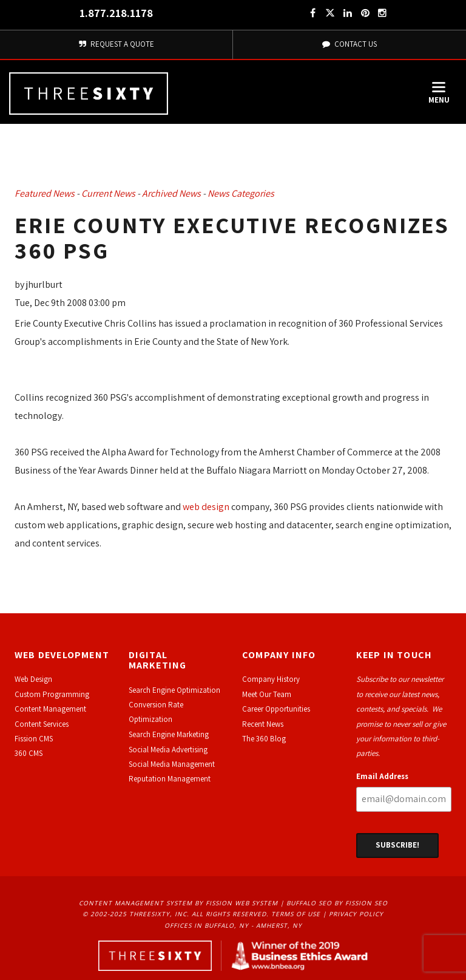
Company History (271, 679)
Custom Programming (52, 694)
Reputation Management (170, 779)
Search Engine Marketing (169, 734)
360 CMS (29, 753)
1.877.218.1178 (116, 13)
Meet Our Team (267, 694)
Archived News (171, 193)
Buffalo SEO (309, 903)
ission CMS (35, 739)
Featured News (45, 193)
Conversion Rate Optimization (156, 712)
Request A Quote (116, 44)
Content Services (42, 724)
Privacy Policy (356, 914)
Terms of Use (296, 914)
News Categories (241, 193)
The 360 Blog (264, 739)
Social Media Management (172, 764)
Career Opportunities (276, 709)
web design (206, 507)
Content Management (50, 709)
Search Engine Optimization (174, 690)
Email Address (382, 776)
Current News (108, 193)
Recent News (263, 724)
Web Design (33, 679)
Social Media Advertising (168, 750)
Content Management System (136, 903)
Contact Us (349, 44)
